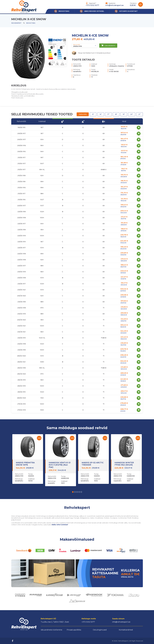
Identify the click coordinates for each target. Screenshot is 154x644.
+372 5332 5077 (92, 5)
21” (140, 114)
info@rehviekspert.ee (114, 5)
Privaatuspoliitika (74, 630)
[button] (73, 492)
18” (116, 114)
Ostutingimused (100, 630)
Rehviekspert (16, 23)
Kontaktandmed (126, 630)
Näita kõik (83, 114)
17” (108, 114)
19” (124, 114)
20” (132, 114)
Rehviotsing (31, 23)
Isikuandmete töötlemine (51, 630)
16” (101, 114)
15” (93, 114)
